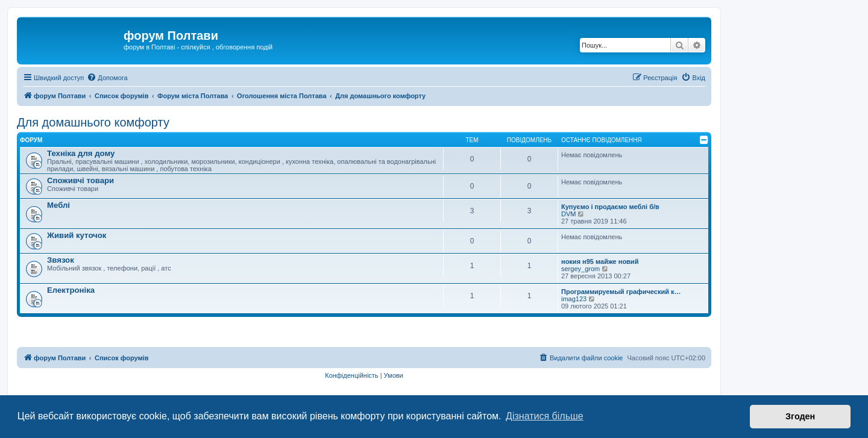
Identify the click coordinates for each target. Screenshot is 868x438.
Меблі (58, 205)
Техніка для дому (81, 153)
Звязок (61, 260)
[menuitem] (107, 78)
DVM (568, 214)
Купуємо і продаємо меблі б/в (610, 207)
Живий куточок (77, 235)
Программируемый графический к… (621, 292)
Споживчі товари (80, 180)
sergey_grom (580, 269)
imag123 (574, 299)
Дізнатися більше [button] (545, 416)
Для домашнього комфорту (93, 122)
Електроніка (71, 290)
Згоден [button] (800, 416)
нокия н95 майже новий (600, 261)
